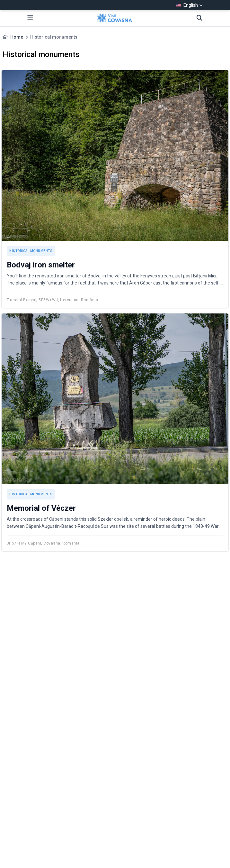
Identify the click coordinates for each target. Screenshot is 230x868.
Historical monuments (31, 251)
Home (17, 37)
